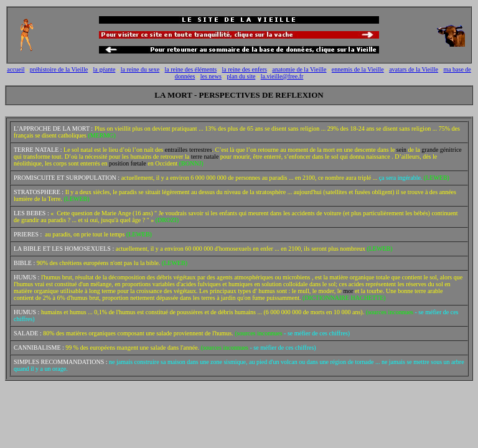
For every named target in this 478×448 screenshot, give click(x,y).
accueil (16, 69)
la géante (105, 69)
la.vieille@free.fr (282, 76)
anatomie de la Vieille (299, 69)
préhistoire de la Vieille (59, 69)
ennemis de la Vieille (358, 69)
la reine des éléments (191, 69)
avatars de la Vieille (414, 69)
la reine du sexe (140, 69)
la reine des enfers (244, 69)
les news (211, 76)
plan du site (241, 76)
